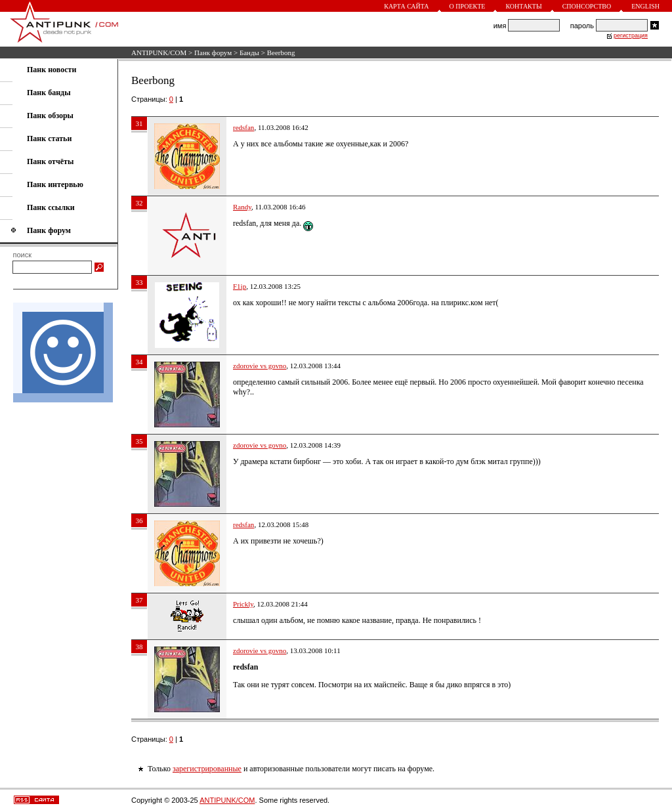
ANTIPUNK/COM (159, 53)
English (645, 6)
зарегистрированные (207, 769)
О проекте (468, 6)
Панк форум (213, 53)
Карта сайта (406, 6)
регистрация (631, 35)
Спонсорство (587, 6)
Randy (242, 207)
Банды (249, 53)
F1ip (240, 286)
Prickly (243, 604)
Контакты (523, 6)
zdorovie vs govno (260, 366)
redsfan (243, 127)
